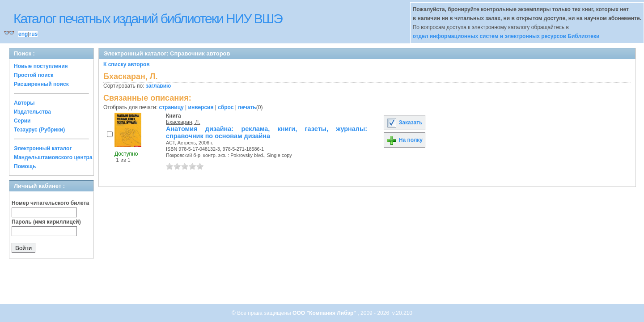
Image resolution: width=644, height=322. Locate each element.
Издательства (32, 112)
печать (247, 107)
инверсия (201, 107)
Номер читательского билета (50, 203)
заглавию (158, 86)
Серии (22, 121)
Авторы (24, 103)
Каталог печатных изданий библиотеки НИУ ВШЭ (148, 19)
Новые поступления (41, 66)
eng (23, 34)
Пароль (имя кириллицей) (46, 222)
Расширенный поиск (41, 84)
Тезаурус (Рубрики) (39, 130)
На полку (405, 140)
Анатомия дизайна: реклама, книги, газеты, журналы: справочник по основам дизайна (267, 132)
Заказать (404, 123)
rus (33, 34)
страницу (172, 107)
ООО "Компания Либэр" (325, 313)
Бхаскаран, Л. (183, 122)
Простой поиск (34, 75)
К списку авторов (127, 64)
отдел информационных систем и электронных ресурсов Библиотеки (506, 36)
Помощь (25, 166)
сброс (226, 107)
